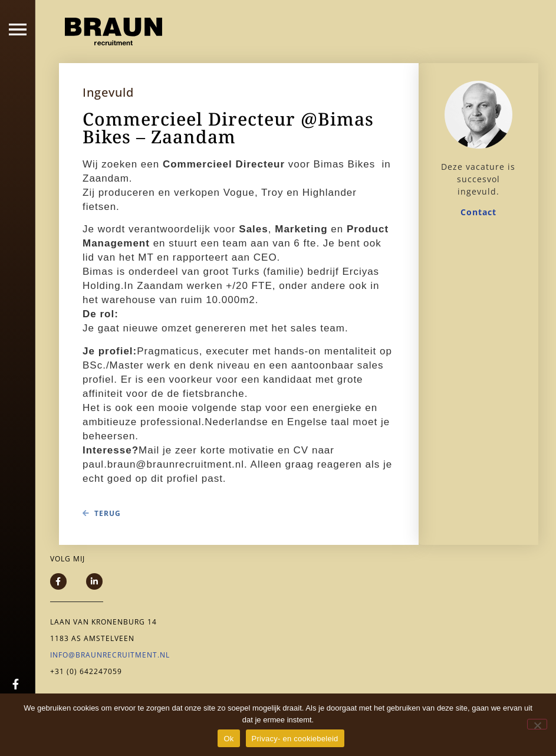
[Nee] (537, 724)
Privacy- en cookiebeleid (295, 739)
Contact (478, 212)
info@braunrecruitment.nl (110, 655)
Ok (228, 739)
